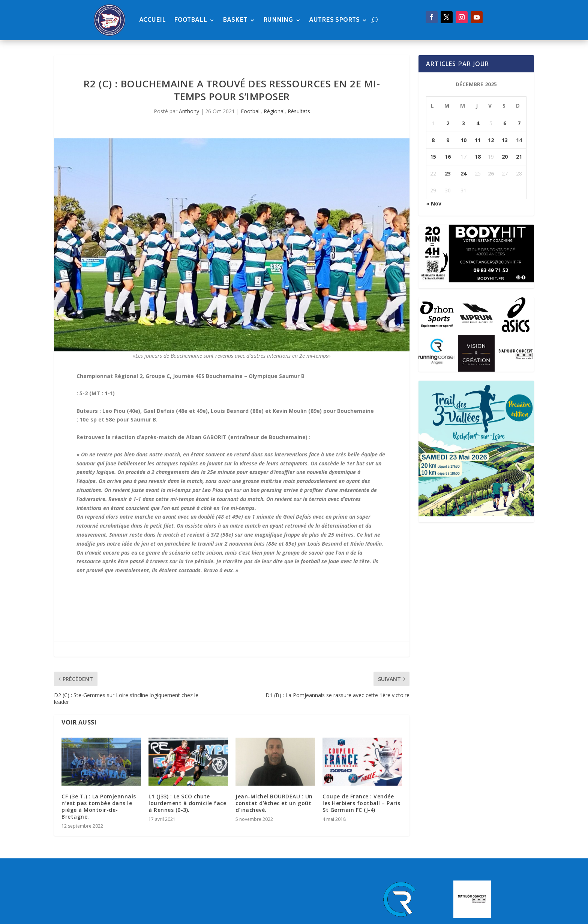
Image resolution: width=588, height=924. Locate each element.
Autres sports (334, 20)
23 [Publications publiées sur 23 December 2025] (448, 173)
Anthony (189, 111)
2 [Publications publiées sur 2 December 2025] (448, 123)
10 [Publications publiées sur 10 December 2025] (463, 140)
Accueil (152, 20)
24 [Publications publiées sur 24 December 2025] (463, 173)
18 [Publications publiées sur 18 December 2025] (478, 157)
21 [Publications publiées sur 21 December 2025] (519, 157)
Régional (274, 111)
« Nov (434, 203)
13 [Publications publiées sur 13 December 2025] (505, 140)
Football (190, 20)
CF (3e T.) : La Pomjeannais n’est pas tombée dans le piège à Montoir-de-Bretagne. (99, 807)
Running (278, 20)
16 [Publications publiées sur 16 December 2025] (448, 157)
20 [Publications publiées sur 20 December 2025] (505, 157)
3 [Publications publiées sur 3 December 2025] (463, 123)
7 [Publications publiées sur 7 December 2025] (519, 123)
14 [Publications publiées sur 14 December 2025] (519, 140)
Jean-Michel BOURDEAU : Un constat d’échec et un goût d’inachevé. (274, 803)
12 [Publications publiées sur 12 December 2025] (491, 140)
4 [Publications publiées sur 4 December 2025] (478, 123)
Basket (235, 20)
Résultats (299, 111)
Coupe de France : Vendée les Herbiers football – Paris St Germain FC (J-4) (361, 803)
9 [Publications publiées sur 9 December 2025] (448, 140)
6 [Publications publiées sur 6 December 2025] (505, 123)
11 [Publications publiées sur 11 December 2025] (478, 140)
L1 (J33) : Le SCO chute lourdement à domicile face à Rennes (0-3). (187, 803)
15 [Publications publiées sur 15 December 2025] (433, 157)
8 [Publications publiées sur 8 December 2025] (433, 140)
